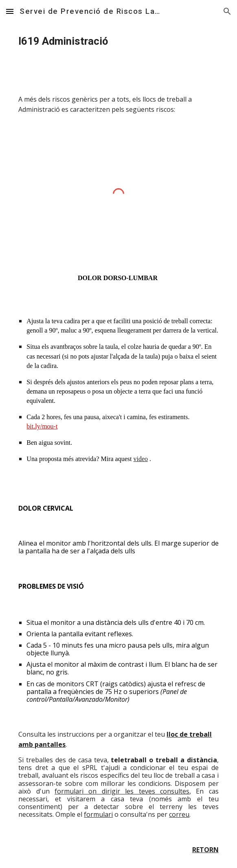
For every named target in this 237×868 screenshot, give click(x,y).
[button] (10, 11)
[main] (118, 41)
